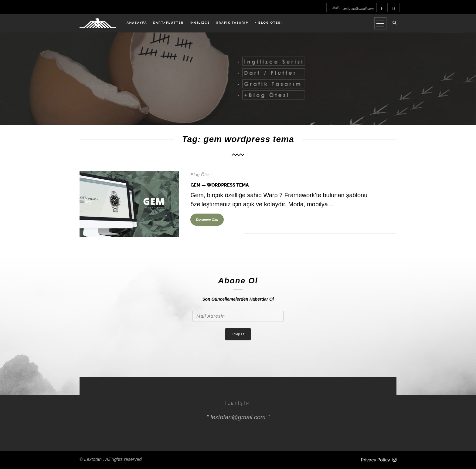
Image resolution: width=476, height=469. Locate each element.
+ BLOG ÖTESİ (269, 23)
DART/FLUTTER (168, 23)
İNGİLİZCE (200, 23)
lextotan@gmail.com (359, 8)
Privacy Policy (376, 460)
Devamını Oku (207, 220)
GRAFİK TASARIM (232, 23)
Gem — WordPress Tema (219, 185)
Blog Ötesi (201, 175)
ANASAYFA (137, 23)
